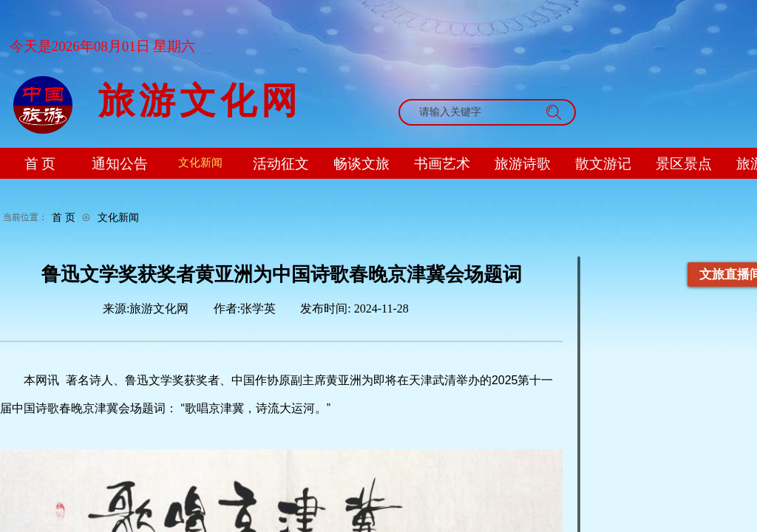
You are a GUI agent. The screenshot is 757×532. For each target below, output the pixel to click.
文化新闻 (118, 217)
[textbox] (473, 112)
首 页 (64, 217)
